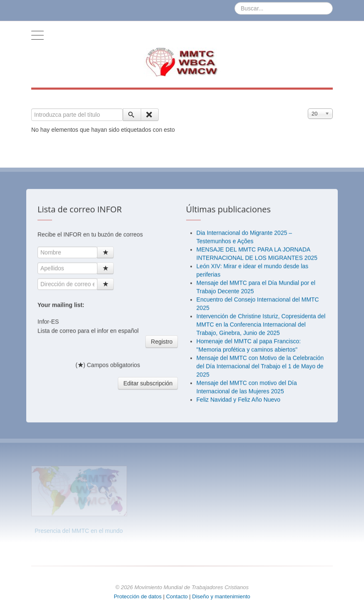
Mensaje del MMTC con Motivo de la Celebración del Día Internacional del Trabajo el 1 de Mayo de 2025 (260, 370)
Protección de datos (138, 596)
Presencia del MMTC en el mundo (79, 531)
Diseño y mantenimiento (221, 596)
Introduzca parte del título (31, 109)
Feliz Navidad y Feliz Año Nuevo (239, 403)
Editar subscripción (148, 387)
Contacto (178, 596)
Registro (162, 345)
